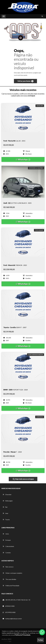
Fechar (40, 640)
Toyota (6, 520)
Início (6, 534)
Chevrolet (7, 495)
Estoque (7, 540)
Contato (7, 553)
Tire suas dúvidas (9, 579)
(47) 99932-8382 (9, 612)
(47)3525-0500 (9, 606)
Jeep (5, 513)
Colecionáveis (8, 546)
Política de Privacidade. (23, 635)
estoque (32, 96)
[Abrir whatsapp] (42, 632)
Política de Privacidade (11, 586)
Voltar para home (25, 81)
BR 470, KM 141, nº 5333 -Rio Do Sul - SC (17, 600)
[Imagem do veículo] (23, 120)
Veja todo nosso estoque (23, 479)
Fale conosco (8, 567)
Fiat (5, 507)
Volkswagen (8, 501)
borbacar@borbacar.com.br (12, 619)
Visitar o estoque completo (12, 573)
